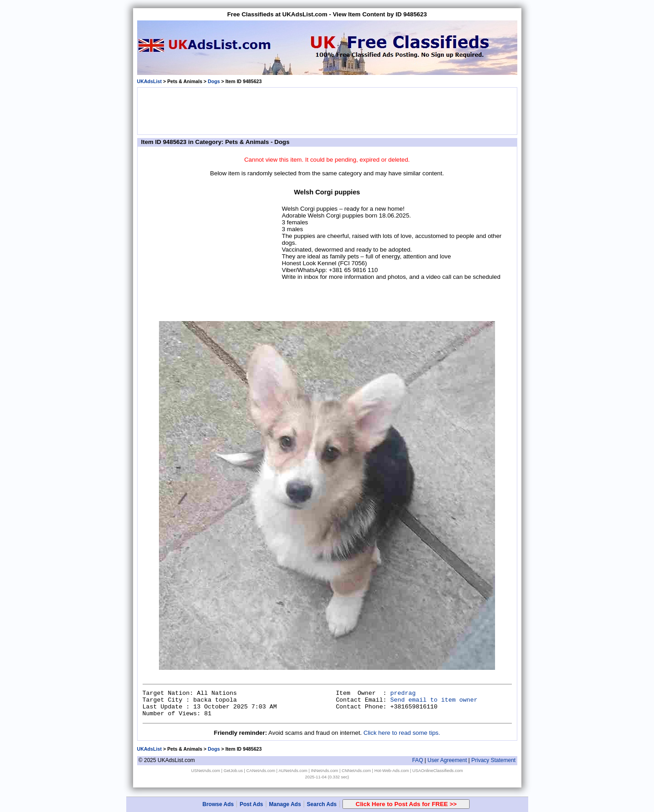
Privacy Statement (493, 760)
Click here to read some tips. (402, 733)
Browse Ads (218, 804)
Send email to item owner (434, 700)
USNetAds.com (206, 771)
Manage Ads (285, 804)
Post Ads (252, 804)
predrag (403, 693)
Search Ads (322, 804)
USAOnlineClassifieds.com (438, 771)
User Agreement (447, 760)
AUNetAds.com (293, 771)
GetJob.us (233, 771)
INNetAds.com (325, 771)
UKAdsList (149, 81)
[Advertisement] (327, 110)
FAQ (417, 760)
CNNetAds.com (356, 771)
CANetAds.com (261, 771)
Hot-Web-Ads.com (391, 771)
